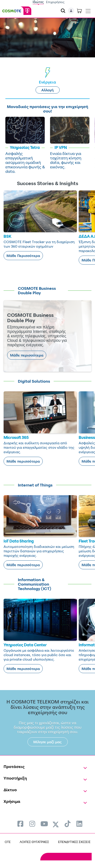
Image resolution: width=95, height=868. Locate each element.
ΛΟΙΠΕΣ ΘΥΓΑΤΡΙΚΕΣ (34, 842)
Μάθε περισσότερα (27, 355)
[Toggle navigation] (88, 10)
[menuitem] (20, 824)
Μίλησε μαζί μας (47, 742)
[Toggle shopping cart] (79, 11)
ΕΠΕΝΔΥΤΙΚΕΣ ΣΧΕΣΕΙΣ (74, 842)
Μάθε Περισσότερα (23, 256)
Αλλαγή (47, 90)
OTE (8, 842)
